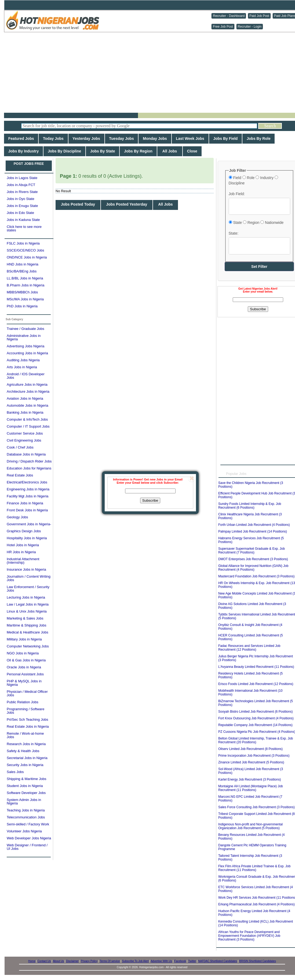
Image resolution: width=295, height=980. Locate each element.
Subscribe (150, 500)
